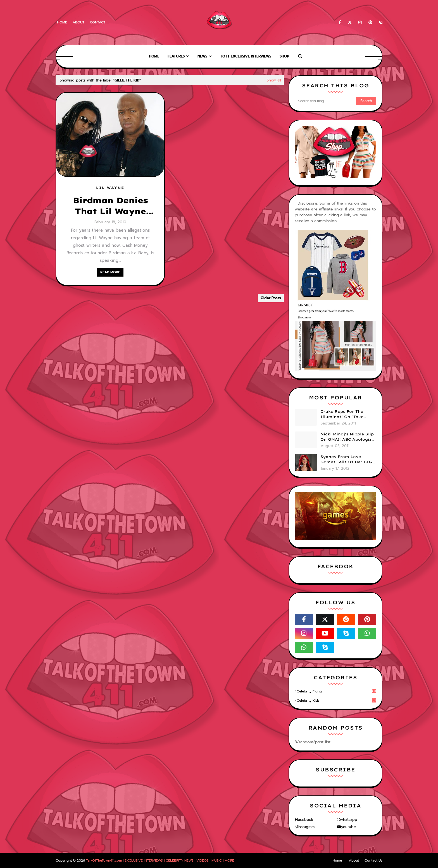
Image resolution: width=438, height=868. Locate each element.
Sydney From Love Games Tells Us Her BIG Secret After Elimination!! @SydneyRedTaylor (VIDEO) (346, 460)
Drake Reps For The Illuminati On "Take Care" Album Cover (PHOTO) (342, 414)
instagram (306, 827)
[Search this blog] (325, 101)
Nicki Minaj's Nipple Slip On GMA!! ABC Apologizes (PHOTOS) (348, 437)
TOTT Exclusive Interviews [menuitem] (246, 56)
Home (62, 22)
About (78, 22)
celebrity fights (336, 691)
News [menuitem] (202, 56)
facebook (305, 820)
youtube (348, 827)
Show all (274, 80)
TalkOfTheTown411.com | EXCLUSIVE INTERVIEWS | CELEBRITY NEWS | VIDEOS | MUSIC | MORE (160, 860)
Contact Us (373, 860)
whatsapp (349, 820)
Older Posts (271, 298)
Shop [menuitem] (284, 56)
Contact (98, 22)
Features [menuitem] (176, 56)
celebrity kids (336, 701)
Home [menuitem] (154, 56)
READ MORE (110, 272)
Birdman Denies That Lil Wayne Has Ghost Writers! (110, 206)
